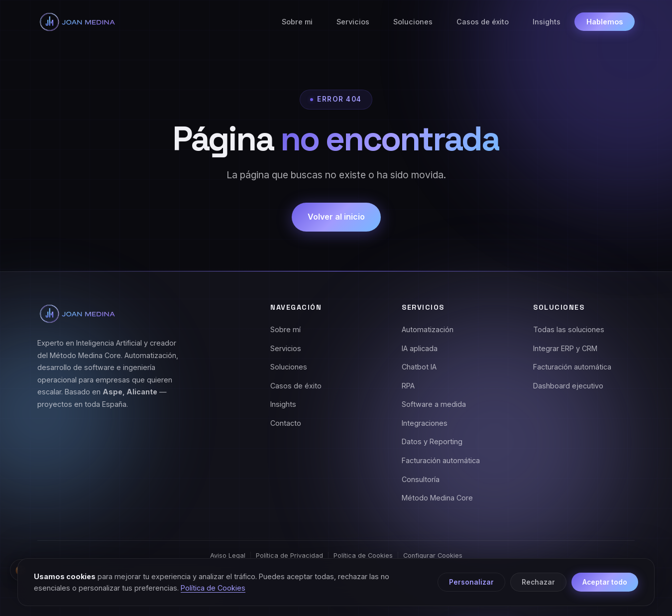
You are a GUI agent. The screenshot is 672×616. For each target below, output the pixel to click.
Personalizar (471, 582)
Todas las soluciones (569, 329)
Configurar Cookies (433, 555)
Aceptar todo (605, 582)
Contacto (286, 423)
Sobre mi (297, 22)
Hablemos (605, 22)
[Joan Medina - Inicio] (77, 22)
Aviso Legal (228, 555)
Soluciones (413, 22)
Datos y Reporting (432, 441)
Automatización (428, 329)
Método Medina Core (437, 498)
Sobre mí (285, 329)
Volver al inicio (336, 217)
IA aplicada (420, 348)
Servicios (353, 22)
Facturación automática (441, 460)
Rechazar (538, 582)
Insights (547, 22)
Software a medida (434, 404)
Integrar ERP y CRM (565, 348)
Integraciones (425, 423)
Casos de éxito (483, 22)
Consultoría (421, 479)
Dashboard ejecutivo (568, 386)
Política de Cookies (363, 555)
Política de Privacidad (289, 555)
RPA (408, 386)
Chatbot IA (419, 367)
